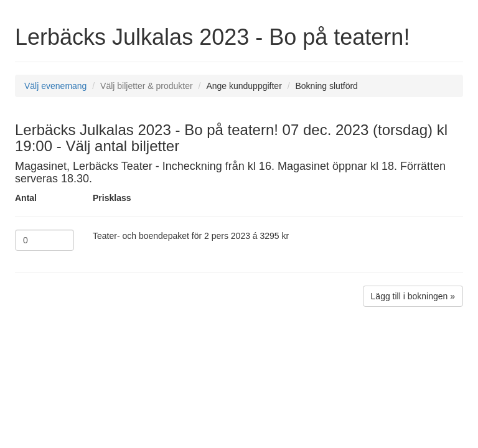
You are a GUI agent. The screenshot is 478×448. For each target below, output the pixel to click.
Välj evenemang (55, 86)
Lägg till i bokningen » (413, 296)
